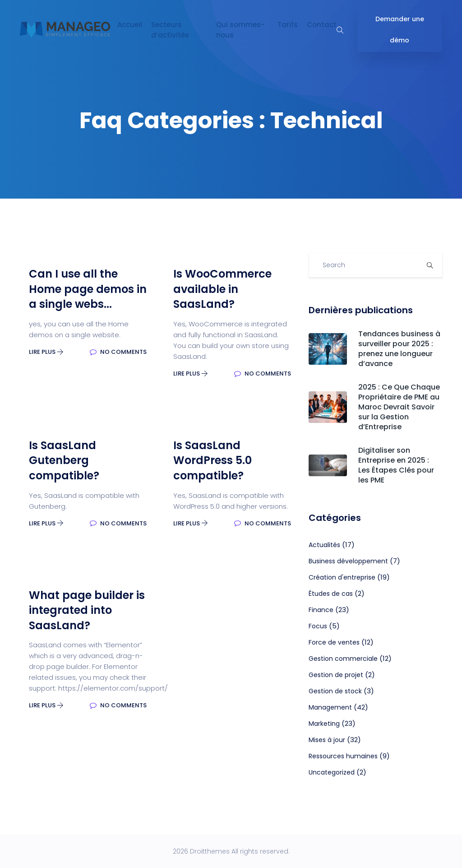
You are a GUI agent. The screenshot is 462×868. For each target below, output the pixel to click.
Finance (321, 610)
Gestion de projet (336, 675)
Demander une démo (400, 30)
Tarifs (288, 25)
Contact (322, 25)
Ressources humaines (343, 756)
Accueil (130, 25)
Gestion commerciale (343, 659)
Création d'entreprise (342, 577)
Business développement (348, 561)
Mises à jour (327, 740)
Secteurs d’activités (170, 30)
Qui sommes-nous (240, 30)
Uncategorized (332, 772)
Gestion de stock (335, 691)
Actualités (324, 545)
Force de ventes (334, 642)
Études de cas (331, 594)
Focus (318, 626)
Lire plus (46, 352)
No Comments (118, 352)
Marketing (324, 724)
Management (330, 707)
